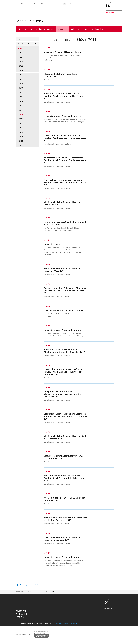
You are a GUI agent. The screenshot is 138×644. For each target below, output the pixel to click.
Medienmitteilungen (45, 29)
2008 (21, 128)
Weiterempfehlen (26, 585)
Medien (30, 4)
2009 (21, 123)
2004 (21, 145)
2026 (20, 39)
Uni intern (56, 4)
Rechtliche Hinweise (62, 624)
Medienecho (97, 29)
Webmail (37, 4)
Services (28, 29)
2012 (21, 110)
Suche (73, 4)
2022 (21, 66)
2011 (21, 114)
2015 (21, 97)
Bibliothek (24, 4)
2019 (21, 79)
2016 (21, 92)
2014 (21, 101)
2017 (21, 88)
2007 (21, 132)
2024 (21, 57)
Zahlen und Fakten (79, 29)
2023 (21, 61)
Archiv (20, 48)
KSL (42, 4)
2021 (21, 70)
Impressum (74, 624)
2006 (21, 136)
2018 (21, 84)
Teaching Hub (48, 4)
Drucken (40, 585)
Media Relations (31, 592)
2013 (21, 106)
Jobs (18, 4)
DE (65, 4)
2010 (21, 119)
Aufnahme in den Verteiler (28, 44)
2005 (21, 141)
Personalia (63, 29)
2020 (21, 75)
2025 (21, 53)
